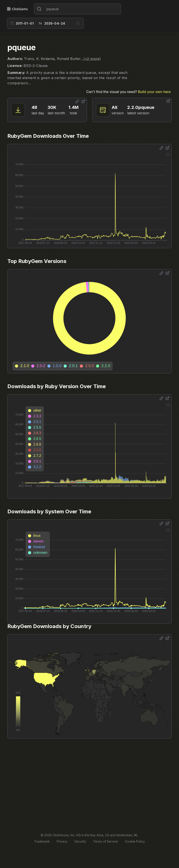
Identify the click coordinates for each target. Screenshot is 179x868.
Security (80, 841)
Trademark (42, 841)
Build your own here (154, 92)
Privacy (62, 841)
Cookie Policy (135, 841)
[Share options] (77, 101)
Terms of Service (105, 841)
